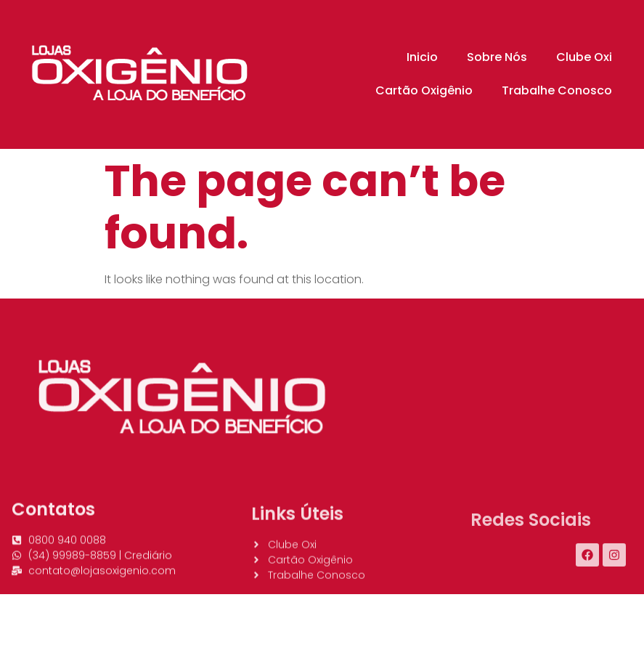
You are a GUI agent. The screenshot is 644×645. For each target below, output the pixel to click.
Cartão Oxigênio (424, 90)
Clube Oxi (584, 57)
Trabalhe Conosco (557, 90)
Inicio (422, 57)
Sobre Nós (497, 57)
